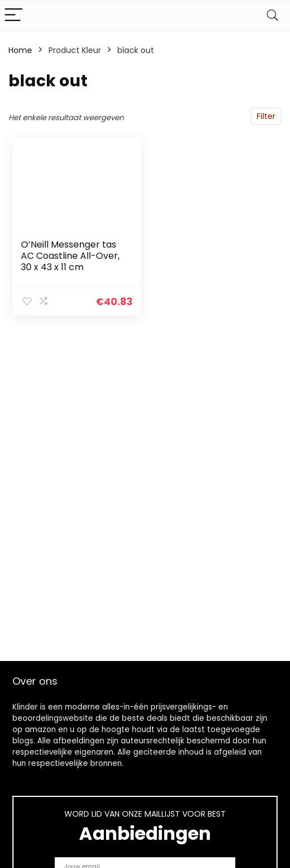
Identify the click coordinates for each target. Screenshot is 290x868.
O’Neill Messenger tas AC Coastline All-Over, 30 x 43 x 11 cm (70, 256)
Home (20, 50)
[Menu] (14, 16)
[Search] (273, 16)
